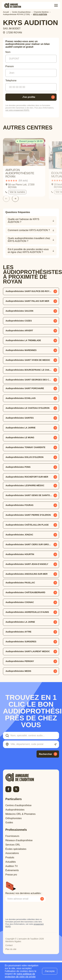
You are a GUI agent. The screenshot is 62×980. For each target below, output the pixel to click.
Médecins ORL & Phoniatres (20, 814)
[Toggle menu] (56, 6)
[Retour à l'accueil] (25, 777)
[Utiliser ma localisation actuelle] (55, 744)
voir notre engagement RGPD (17, 110)
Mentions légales (13, 941)
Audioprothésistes (15, 810)
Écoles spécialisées (16, 849)
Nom (8, 52)
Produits (10, 857)
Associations (12, 853)
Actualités (11, 862)
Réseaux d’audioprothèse (19, 840)
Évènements (12, 870)
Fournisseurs (12, 836)
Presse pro (11, 875)
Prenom (10, 66)
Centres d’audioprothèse (18, 805)
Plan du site (11, 949)
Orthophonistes (14, 818)
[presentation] (28, 910)
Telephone (11, 81)
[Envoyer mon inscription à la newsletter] (42, 899)
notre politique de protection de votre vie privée (20, 975)
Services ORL (13, 845)
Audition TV (12, 866)
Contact (9, 945)
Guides (9, 822)
